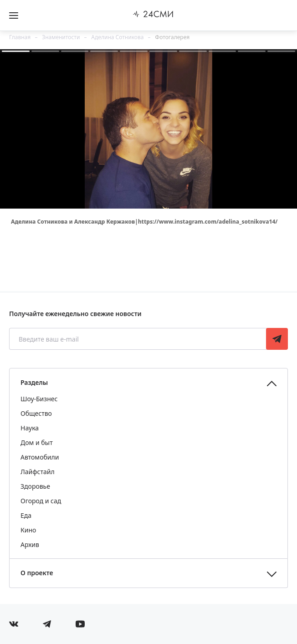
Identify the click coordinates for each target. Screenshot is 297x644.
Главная (20, 37)
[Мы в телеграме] (47, 624)
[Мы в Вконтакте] (14, 624)
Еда (26, 515)
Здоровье (35, 486)
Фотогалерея (172, 37)
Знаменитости (61, 37)
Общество (36, 413)
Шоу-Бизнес (39, 399)
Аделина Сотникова (117, 37)
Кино (28, 530)
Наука (30, 428)
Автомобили (40, 457)
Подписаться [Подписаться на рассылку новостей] (277, 339)
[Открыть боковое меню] (14, 15)
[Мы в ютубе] (80, 624)
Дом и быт (37, 442)
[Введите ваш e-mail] (138, 339)
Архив (30, 544)
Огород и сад (41, 501)
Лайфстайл (38, 472)
